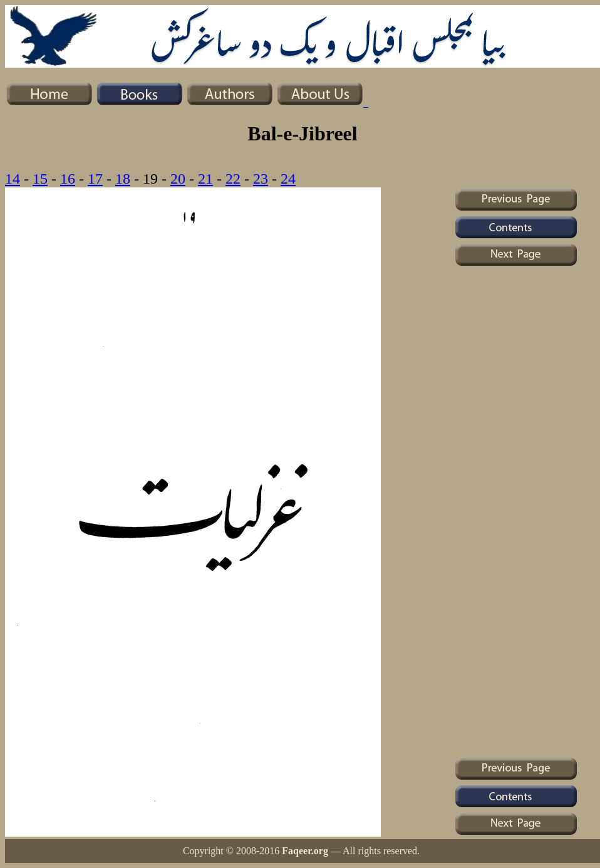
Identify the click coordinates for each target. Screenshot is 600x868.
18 (123, 179)
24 (288, 179)
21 (205, 179)
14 (13, 179)
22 (233, 179)
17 (95, 179)
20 (178, 179)
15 (40, 179)
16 (68, 179)
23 (261, 179)
